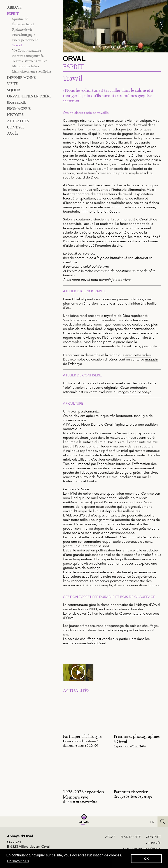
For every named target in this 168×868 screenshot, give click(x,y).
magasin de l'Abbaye (135, 392)
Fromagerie (19, 109)
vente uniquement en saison (86, 546)
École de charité (23, 24)
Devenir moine (21, 78)
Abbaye (14, 7)
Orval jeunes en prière (29, 96)
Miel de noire (80, 494)
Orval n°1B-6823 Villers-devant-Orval (28, 844)
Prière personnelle (25, 40)
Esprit (13, 14)
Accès (13, 133)
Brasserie (16, 102)
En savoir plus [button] (18, 861)
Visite (12, 84)
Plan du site (131, 837)
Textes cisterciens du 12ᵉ (30, 61)
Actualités (18, 121)
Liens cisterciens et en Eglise (32, 71)
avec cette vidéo (138, 355)
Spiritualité (20, 19)
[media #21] (78, 672)
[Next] (159, 26)
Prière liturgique (24, 35)
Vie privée (153, 843)
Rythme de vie (22, 29)
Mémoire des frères (26, 66)
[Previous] (72, 26)
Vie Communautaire (27, 50)
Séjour (14, 90)
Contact (16, 127)
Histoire (15, 115)
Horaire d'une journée (28, 56)
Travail (17, 45)
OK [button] (146, 859)
